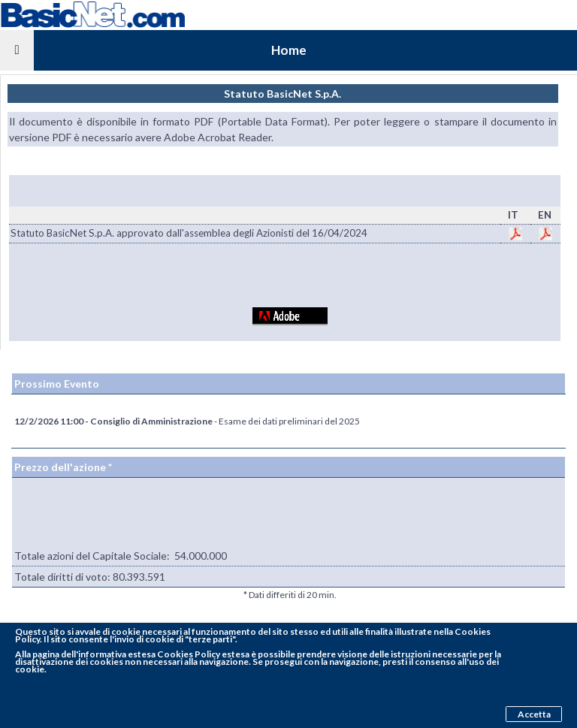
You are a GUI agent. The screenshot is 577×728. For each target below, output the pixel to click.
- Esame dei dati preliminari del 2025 (187, 421)
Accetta (534, 714)
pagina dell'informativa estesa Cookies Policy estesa (141, 654)
